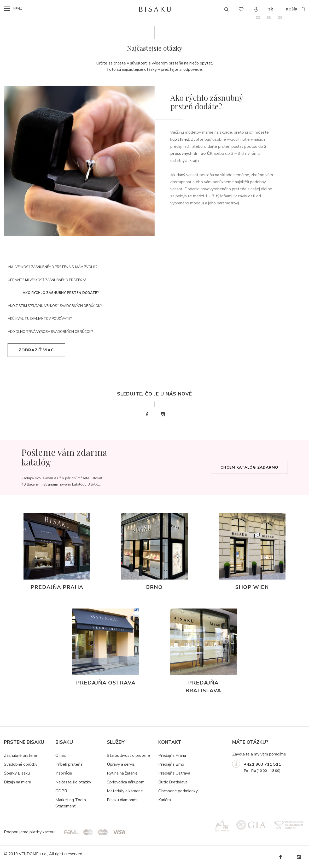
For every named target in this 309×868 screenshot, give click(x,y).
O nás (61, 755)
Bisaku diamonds (122, 800)
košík (292, 9)
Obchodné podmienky (178, 791)
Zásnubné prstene (21, 755)
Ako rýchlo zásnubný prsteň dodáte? (61, 293)
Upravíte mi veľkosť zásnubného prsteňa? (47, 280)
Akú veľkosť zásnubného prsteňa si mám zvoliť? (53, 267)
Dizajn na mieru (18, 782)
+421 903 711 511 (263, 764)
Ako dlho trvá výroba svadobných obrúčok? (50, 332)
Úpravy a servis (121, 764)
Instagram (162, 414)
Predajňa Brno (171, 764)
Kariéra (165, 800)
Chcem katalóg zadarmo (249, 467)
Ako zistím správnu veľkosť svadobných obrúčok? (55, 306)
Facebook (147, 414)
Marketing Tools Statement (71, 803)
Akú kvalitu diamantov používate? (40, 319)
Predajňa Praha (172, 755)
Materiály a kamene (125, 791)
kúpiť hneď (180, 139)
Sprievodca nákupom (126, 782)
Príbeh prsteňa (69, 764)
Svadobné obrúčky (21, 764)
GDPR (61, 791)
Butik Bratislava (173, 782)
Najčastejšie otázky (73, 782)
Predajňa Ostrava (174, 773)
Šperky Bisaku (17, 773)
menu (18, 9)
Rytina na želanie (122, 773)
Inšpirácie (64, 773)
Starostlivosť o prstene (128, 755)
